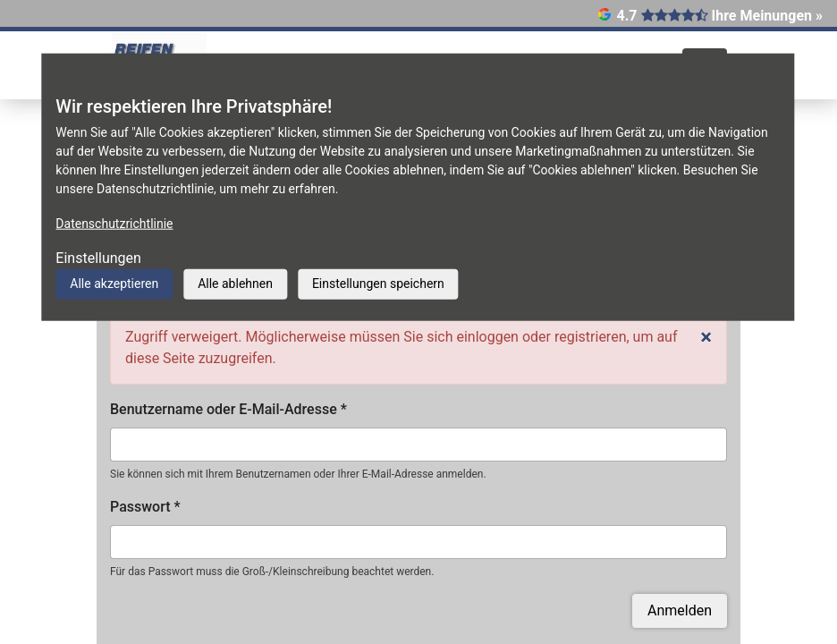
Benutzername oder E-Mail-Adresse (228, 409)
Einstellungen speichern (378, 284)
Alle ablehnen (235, 284)
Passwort (145, 507)
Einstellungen (98, 258)
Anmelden (680, 610)
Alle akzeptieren (114, 284)
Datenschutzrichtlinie (114, 224)
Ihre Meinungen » (767, 16)
